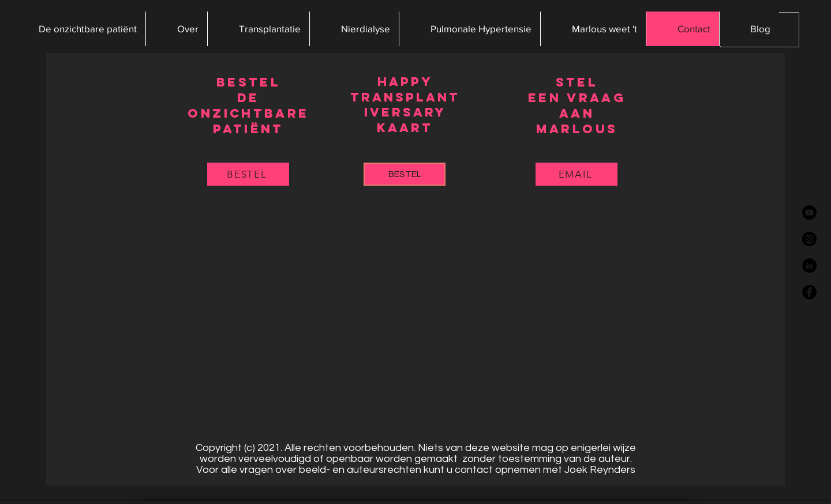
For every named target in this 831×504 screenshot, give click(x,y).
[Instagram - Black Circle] (809, 239)
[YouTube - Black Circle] (809, 212)
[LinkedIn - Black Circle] (809, 266)
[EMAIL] (577, 174)
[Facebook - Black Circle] (809, 292)
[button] (176, 29)
